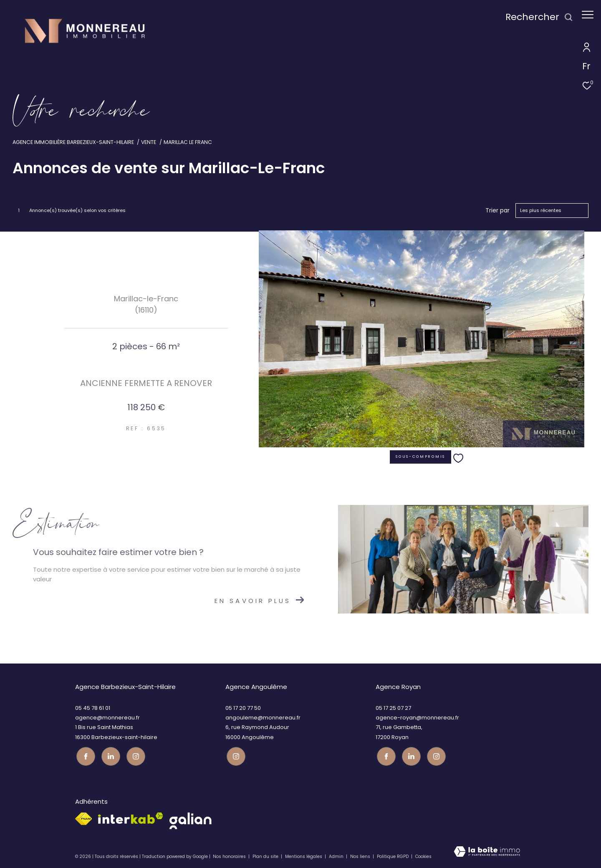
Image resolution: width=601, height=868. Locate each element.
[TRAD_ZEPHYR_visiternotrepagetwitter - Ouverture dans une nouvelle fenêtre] (110, 755)
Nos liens (361, 856)
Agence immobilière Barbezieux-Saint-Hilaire (73, 142)
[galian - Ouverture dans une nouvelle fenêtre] (191, 820)
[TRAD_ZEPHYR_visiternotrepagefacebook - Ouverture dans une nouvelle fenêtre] (85, 755)
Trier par (497, 211)
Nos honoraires (229, 856)
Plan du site (266, 856)
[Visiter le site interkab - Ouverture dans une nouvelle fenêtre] (131, 817)
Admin (337, 856)
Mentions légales (304, 856)
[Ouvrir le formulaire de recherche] (535, 17)
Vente (149, 142)
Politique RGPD (393, 856)
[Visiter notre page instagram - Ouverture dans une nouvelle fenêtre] (135, 755)
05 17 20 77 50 (243, 708)
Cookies (423, 856)
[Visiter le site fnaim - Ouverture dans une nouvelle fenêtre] (83, 818)
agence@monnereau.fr (107, 718)
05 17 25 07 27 (393, 708)
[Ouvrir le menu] (588, 15)
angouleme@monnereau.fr (263, 718)
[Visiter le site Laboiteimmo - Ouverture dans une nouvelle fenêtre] (487, 853)
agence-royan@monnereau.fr (417, 718)
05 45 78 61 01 (93, 708)
